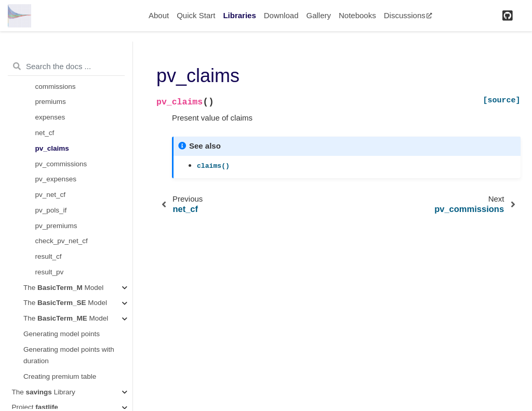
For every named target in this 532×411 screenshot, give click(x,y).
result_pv (50, 272)
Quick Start (196, 15)
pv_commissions (61, 164)
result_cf (49, 256)
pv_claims (52, 148)
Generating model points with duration (69, 355)
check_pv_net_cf (62, 241)
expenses (50, 117)
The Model (63, 288)
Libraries (239, 15)
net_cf (45, 133)
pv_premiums (56, 226)
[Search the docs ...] (66, 67)
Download (281, 15)
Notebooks (357, 15)
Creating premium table (60, 376)
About (159, 15)
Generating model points (62, 334)
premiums (51, 102)
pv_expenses (56, 179)
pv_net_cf (51, 195)
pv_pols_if (51, 210)
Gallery (318, 15)
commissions (56, 87)
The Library (44, 392)
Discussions (408, 15)
